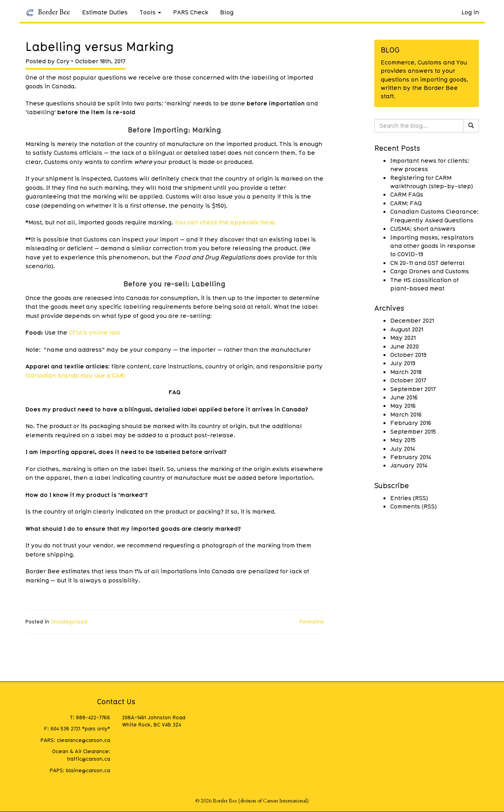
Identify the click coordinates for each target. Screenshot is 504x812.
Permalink (312, 621)
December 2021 (412, 320)
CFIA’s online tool (95, 332)
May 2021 (403, 337)
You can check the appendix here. (225, 222)
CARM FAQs (407, 194)
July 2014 (403, 448)
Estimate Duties (105, 12)
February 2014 (411, 457)
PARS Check (191, 12)
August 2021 (407, 329)
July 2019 (403, 363)
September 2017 (413, 389)
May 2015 (403, 440)
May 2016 (403, 405)
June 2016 (404, 397)
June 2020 (405, 346)
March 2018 (406, 372)
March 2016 (406, 414)
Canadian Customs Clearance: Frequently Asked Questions (434, 215)
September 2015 (413, 431)
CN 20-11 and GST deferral (427, 263)
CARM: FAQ (406, 203)
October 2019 (408, 354)
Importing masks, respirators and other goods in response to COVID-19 (433, 246)
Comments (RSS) (414, 506)
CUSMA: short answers (423, 228)
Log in (470, 12)
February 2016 (411, 423)
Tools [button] (150, 12)
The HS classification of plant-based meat (424, 284)
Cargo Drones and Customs (430, 271)
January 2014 (409, 465)
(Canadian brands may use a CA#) (75, 375)
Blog (227, 12)
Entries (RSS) (409, 498)
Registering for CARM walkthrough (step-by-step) (432, 182)
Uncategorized (69, 621)
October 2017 (408, 380)
